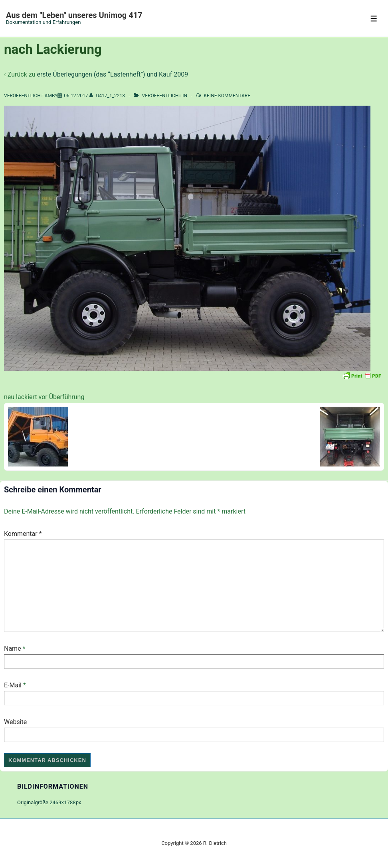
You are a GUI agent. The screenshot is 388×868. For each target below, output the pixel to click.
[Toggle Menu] (374, 19)
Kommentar (23, 534)
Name (13, 649)
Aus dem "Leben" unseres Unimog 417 (74, 15)
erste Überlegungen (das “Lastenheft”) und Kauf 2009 (112, 74)
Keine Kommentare (227, 96)
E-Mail (13, 685)
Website (15, 722)
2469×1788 (62, 802)
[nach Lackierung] (76, 96)
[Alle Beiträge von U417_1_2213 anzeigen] (108, 96)
